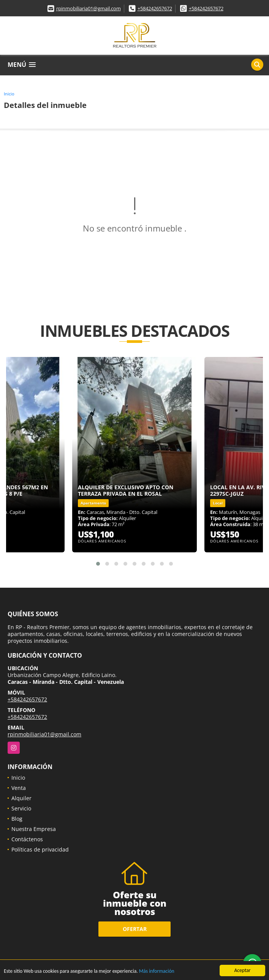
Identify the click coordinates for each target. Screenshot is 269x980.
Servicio (21, 808)
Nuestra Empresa (34, 829)
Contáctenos (27, 839)
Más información (157, 971)
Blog (17, 819)
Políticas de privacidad (40, 849)
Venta (19, 788)
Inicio (9, 94)
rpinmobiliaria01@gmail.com (89, 8)
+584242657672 (155, 8)
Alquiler (21, 798)
